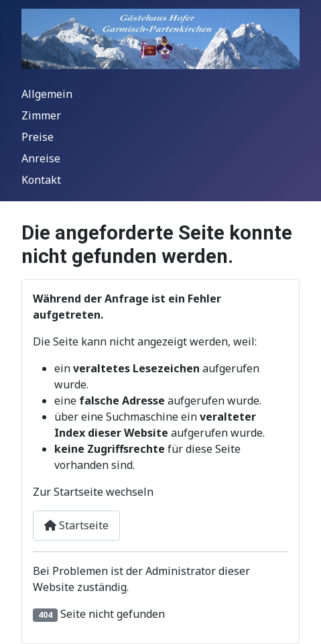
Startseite (76, 525)
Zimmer (41, 115)
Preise (38, 137)
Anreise (41, 158)
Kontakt (41, 180)
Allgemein (47, 94)
